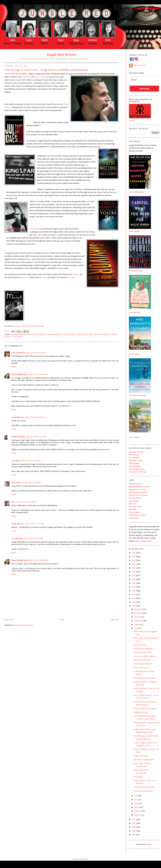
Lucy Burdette (17, 538)
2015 (134, 594)
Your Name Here (140, 645)
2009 (134, 827)
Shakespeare (55, 334)
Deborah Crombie (136, 271)
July (136, 628)
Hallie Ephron (134, 231)
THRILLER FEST (141, 756)
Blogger (149, 844)
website (75, 274)
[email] (144, 80)
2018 (134, 583)
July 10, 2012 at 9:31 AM (36, 353)
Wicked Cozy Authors (137, 515)
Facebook (26, 277)
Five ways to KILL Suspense (145, 656)
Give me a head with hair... (144, 791)
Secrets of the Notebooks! (144, 649)
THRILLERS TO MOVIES (144, 787)
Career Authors (135, 512)
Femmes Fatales (135, 498)
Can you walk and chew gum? (145, 708)
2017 (134, 587)
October (138, 617)
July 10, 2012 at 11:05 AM (36, 437)
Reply (14, 367)
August (137, 624)
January (137, 815)
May (136, 800)
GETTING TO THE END (144, 760)
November (138, 613)
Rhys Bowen (134, 354)
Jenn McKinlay (135, 312)
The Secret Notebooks (142, 660)
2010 (134, 823)
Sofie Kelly (16, 482)
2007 (134, 835)
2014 (134, 598)
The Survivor (35, 229)
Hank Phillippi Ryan (20, 374)
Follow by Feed (139, 65)
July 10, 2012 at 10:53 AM (35, 417)
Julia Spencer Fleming (137, 395)
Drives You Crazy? (141, 668)
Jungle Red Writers (61, 55)
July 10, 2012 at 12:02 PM (31, 461)
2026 (134, 553)
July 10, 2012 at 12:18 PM (31, 482)
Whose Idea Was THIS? (143, 652)
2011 (134, 819)
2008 (134, 831)
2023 (134, 564)
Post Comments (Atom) (24, 625)
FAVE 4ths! (138, 777)
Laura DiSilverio (18, 353)
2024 (134, 560)
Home (62, 620)
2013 (134, 602)
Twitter (44, 277)
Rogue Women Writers (138, 489)
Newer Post (9, 620)
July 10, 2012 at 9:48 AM (39, 374)
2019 (134, 579)
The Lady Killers (135, 507)
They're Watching (84, 334)
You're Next (17, 336)
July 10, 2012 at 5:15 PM (34, 524)
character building (22, 334)
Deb (13, 502)
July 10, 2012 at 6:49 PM (38, 560)
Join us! (132, 120)
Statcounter (80, 859)
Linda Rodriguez (18, 437)
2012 (134, 606)
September (139, 621)
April (136, 803)
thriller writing (102, 334)
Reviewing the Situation (143, 664)
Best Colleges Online (144, 541)
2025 (134, 556)
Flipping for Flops (141, 712)
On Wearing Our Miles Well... (145, 678)
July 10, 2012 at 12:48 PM (25, 502)
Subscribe (144, 89)
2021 (134, 572)
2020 (134, 575)
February (138, 811)
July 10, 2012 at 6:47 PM (34, 538)
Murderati (133, 509)
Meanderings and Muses (138, 492)
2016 (134, 591)
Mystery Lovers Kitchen (138, 495)
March (137, 807)
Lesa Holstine (134, 501)
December (138, 609)
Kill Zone (133, 504)
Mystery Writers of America (140, 487)
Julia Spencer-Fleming (138, 472)
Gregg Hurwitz (40, 334)
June (136, 796)
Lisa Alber (16, 461)
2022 (134, 568)
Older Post (115, 620)
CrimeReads (134, 518)
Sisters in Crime (135, 484)
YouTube (72, 277)
